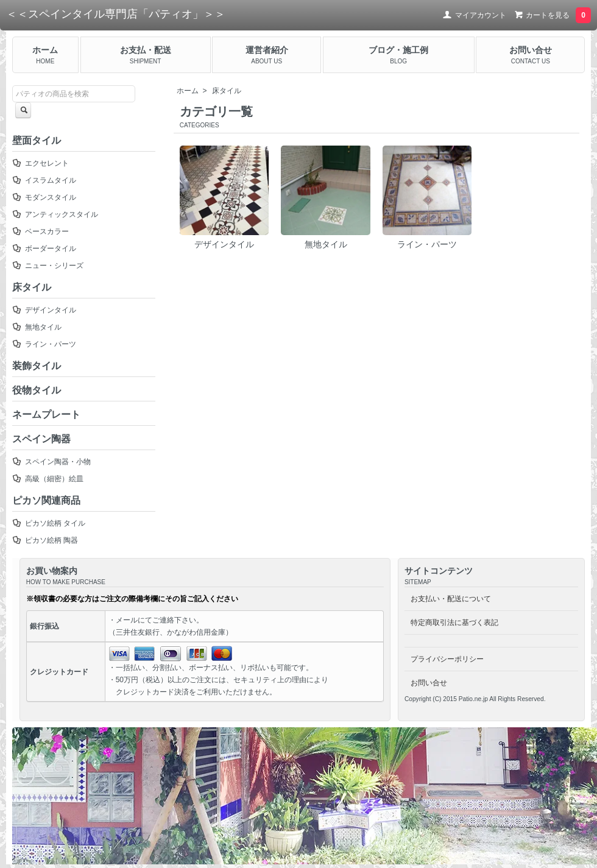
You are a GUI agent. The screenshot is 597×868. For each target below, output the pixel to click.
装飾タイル (37, 366)
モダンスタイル (44, 197)
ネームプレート (46, 415)
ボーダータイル (44, 249)
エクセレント (41, 163)
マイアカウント (474, 15)
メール (127, 620)
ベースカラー (41, 231)
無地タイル (326, 197)
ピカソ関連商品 (46, 500)
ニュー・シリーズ (48, 266)
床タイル (227, 91)
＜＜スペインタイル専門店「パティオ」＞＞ (116, 14)
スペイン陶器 (41, 439)
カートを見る (551, 15)
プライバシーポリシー (447, 659)
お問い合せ (429, 683)
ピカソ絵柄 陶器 (45, 540)
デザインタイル (224, 197)
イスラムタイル (44, 180)
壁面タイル (37, 140)
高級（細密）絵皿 (48, 479)
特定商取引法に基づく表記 (454, 623)
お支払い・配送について (451, 599)
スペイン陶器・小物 (51, 462)
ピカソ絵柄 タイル (49, 523)
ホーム (188, 91)
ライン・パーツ (427, 197)
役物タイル (37, 390)
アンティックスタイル (55, 214)
